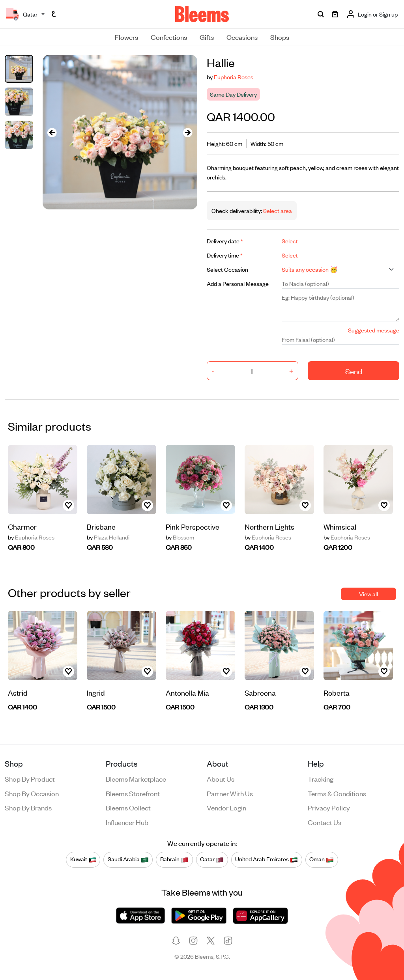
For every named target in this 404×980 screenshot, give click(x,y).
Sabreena (260, 692)
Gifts (207, 37)
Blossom (180, 537)
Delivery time (225, 255)
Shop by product (30, 778)
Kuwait (83, 859)
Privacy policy (329, 807)
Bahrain (174, 859)
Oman (322, 859)
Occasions (242, 37)
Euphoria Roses (234, 77)
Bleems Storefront (133, 793)
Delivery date (225, 241)
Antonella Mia (187, 692)
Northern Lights (269, 526)
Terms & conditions (337, 793)
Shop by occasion (32, 793)
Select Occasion (227, 269)
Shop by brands (28, 807)
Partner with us (230, 793)
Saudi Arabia (128, 859)
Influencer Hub (127, 822)
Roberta (337, 692)
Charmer (22, 526)
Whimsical (340, 526)
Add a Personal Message (238, 283)
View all (368, 594)
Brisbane (101, 526)
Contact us (325, 822)
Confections (169, 37)
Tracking (321, 778)
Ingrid (96, 692)
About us (221, 778)
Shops (280, 37)
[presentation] (52, 132)
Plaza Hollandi (108, 537)
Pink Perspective (193, 526)
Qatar (212, 859)
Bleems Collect (128, 807)
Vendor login (226, 807)
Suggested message (374, 330)
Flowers (126, 37)
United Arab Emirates (267, 859)
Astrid (18, 692)
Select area (277, 210)
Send (354, 371)
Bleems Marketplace (136, 778)
